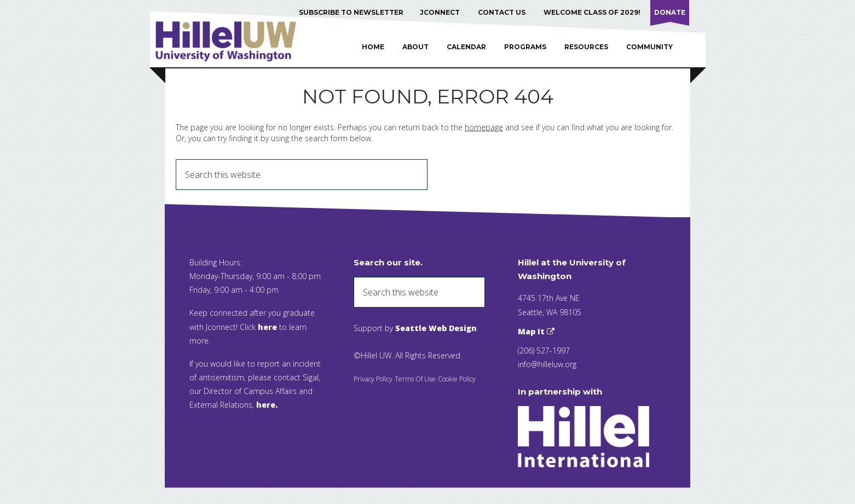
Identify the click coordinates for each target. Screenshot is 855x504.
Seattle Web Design (436, 328)
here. (267, 405)
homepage (484, 127)
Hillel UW (236, 41)
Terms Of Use (415, 379)
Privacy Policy (373, 379)
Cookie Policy (457, 379)
